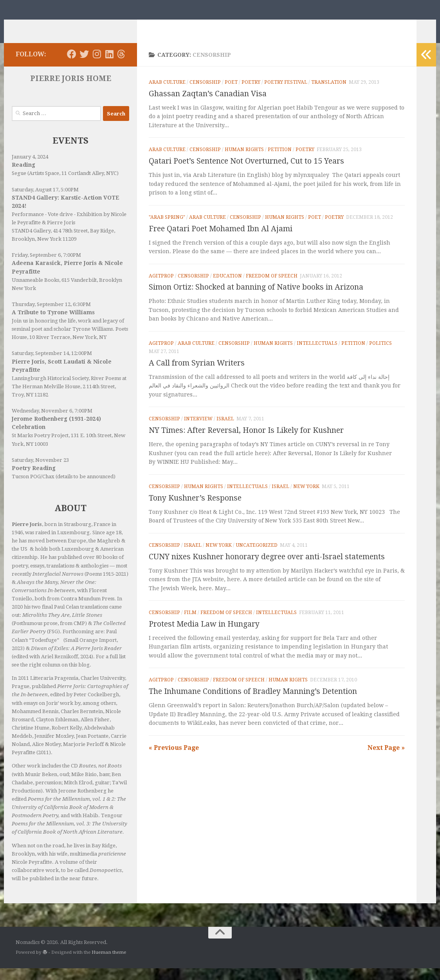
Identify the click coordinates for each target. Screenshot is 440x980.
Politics (380, 355)
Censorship (205, 94)
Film (190, 624)
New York (306, 498)
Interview (198, 431)
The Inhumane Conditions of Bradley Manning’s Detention (253, 703)
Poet (231, 94)
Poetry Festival (286, 94)
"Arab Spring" (167, 229)
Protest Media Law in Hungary (204, 636)
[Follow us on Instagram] (97, 66)
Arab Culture (167, 94)
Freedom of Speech (272, 288)
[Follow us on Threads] (121, 66)
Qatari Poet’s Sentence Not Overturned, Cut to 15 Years (246, 173)
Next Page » (386, 759)
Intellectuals (317, 355)
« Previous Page (174, 759)
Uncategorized (257, 557)
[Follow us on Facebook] (72, 66)
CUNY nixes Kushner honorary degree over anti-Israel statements (267, 568)
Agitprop (161, 288)
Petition (280, 161)
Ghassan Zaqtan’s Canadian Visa (208, 105)
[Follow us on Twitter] (84, 66)
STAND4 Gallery (31, 242)
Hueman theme (109, 964)
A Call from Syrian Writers (197, 375)
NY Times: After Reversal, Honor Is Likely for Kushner (246, 442)
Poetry (251, 94)
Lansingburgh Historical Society (50, 390)
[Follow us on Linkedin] (109, 66)
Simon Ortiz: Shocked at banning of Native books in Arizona (256, 299)
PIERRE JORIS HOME (71, 90)
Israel (225, 431)
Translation (329, 94)
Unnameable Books (35, 292)
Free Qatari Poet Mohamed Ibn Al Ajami (221, 240)
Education (227, 288)
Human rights (244, 161)
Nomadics (52, 26)
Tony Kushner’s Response (195, 510)
